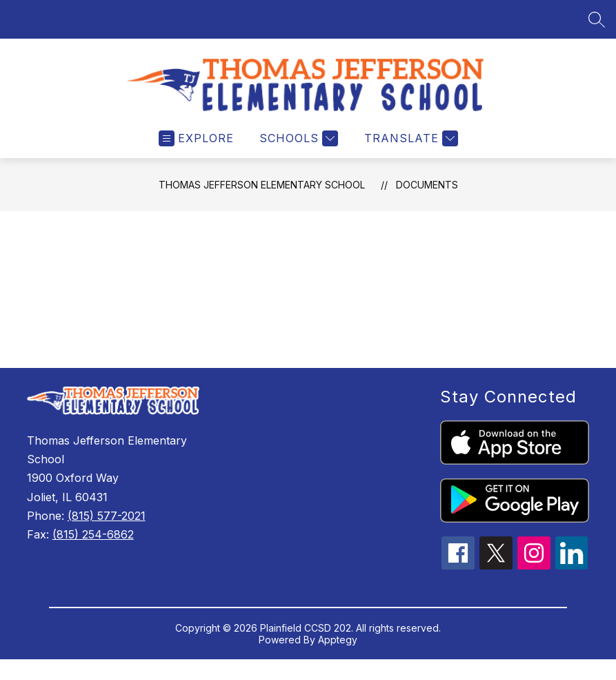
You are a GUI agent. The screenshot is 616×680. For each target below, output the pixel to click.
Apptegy (338, 650)
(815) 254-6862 (93, 545)
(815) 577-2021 (107, 526)
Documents (427, 195)
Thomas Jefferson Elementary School (262, 195)
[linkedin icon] (572, 576)
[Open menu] (196, 149)
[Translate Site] (409, 149)
